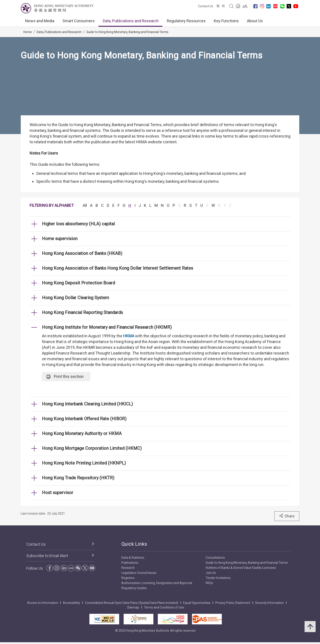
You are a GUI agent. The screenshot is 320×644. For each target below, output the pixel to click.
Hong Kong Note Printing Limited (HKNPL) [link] (84, 463)
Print (65, 377)
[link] (245, 6)
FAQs (209, 583)
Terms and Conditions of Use (164, 607)
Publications (130, 563)
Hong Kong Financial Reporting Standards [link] (82, 312)
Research (128, 568)
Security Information (269, 603)
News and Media (40, 21)
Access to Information (43, 603)
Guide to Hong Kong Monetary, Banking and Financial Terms (127, 32)
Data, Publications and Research (131, 21)
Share (287, 516)
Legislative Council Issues (139, 573)
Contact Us (206, 6)
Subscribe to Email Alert (47, 556)
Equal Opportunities (197, 603)
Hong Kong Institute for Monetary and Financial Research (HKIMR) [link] (107, 327)
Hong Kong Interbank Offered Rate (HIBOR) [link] (84, 419)
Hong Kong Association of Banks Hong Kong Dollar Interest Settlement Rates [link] (118, 268)
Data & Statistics (133, 558)
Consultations (215, 558)
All (85, 205)
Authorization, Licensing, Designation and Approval (157, 583)
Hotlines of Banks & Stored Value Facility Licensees (241, 568)
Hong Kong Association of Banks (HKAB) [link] (82, 253)
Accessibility (72, 603)
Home (28, 32)
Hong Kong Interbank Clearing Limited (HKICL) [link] (87, 404)
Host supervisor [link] (58, 493)
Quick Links (134, 544)
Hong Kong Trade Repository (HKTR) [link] (78, 478)
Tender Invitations (218, 578)
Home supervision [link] (60, 239)
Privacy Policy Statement (233, 603)
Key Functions (226, 21)
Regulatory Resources (186, 21)
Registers (128, 578)
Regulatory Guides (134, 588)
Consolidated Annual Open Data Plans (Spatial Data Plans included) (132, 603)
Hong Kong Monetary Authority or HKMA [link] (82, 433)
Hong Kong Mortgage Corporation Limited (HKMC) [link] (92, 448)
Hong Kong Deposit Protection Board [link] (78, 283)
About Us (255, 21)
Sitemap (133, 607)
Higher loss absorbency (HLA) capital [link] (78, 224)
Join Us (211, 573)
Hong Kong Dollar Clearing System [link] (75, 298)
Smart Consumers (79, 21)
